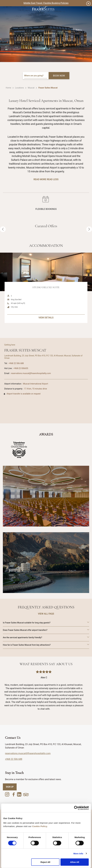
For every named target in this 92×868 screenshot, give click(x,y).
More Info (78, 854)
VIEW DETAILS (46, 330)
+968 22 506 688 (16, 363)
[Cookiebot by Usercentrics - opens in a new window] (76, 808)
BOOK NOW (59, 76)
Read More (40, 179)
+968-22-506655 (21, 368)
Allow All (75, 862)
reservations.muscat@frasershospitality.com (31, 373)
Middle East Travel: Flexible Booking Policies (46, 3)
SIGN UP (10, 787)
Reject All (45, 862)
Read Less (53, 179)
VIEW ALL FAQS (46, 614)
